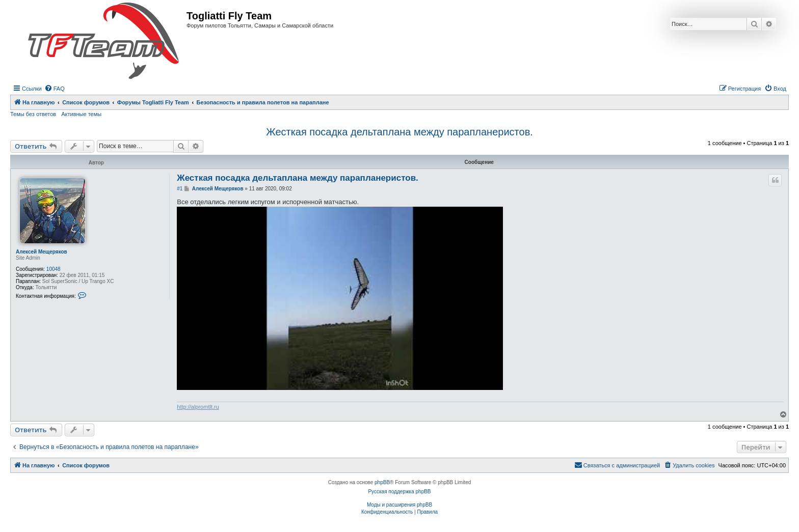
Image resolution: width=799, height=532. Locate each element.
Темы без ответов (33, 114)
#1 (180, 189)
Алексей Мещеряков (42, 252)
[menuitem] (55, 89)
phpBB (382, 482)
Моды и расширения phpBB (400, 505)
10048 (54, 269)
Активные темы (81, 114)
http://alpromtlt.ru (198, 407)
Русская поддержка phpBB (399, 492)
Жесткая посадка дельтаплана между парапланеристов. (400, 132)
